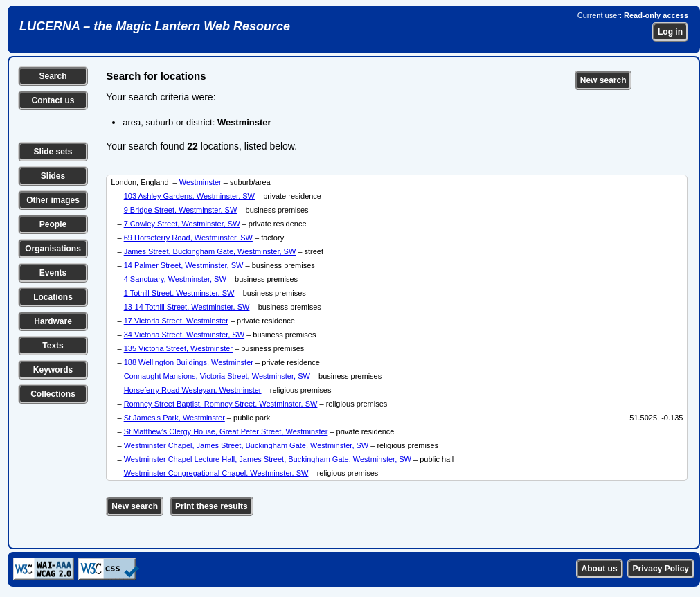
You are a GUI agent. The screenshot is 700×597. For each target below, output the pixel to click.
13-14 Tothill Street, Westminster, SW (187, 307)
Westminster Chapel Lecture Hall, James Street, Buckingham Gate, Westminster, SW (268, 459)
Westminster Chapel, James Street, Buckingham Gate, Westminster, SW (246, 445)
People (53, 224)
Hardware (53, 321)
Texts (53, 346)
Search (53, 76)
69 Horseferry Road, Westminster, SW (188, 238)
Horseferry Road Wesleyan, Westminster (193, 390)
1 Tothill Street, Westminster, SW (179, 293)
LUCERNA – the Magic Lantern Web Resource (155, 26)
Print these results (212, 506)
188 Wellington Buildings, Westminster (189, 362)
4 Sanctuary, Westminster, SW (175, 279)
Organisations (53, 249)
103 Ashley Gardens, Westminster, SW (189, 196)
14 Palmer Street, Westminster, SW (184, 265)
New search (603, 80)
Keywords (53, 370)
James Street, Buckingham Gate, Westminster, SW (210, 251)
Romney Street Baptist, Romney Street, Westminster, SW (221, 404)
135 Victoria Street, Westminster (178, 348)
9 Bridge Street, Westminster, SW (181, 210)
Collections (53, 394)
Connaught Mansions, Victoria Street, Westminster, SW (217, 376)
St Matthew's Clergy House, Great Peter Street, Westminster (226, 431)
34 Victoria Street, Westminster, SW (184, 335)
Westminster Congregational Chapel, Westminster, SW (216, 473)
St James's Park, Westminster (174, 418)
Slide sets (53, 152)
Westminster (200, 182)
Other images (53, 200)
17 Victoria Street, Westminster (176, 321)
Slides (53, 176)
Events (53, 273)
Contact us (53, 100)
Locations (53, 297)
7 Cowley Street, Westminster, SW (182, 224)
